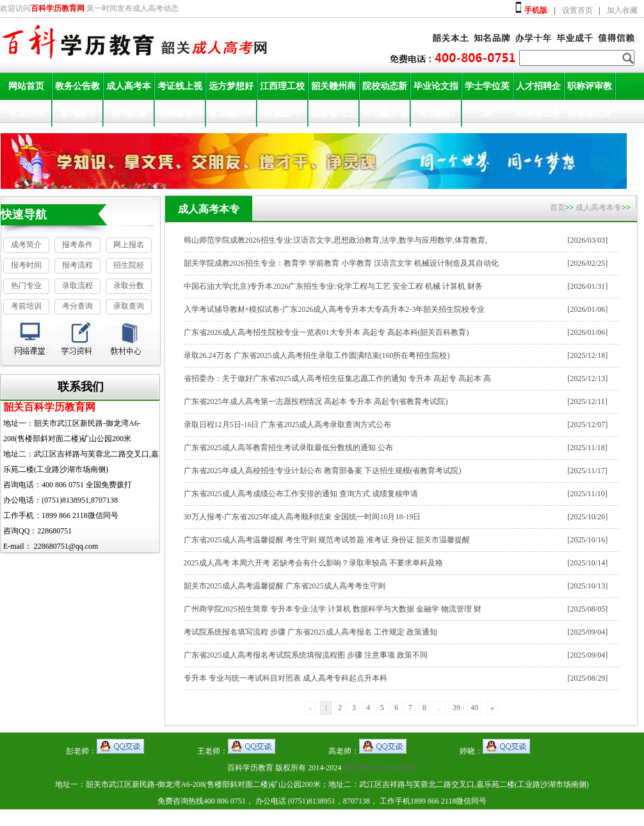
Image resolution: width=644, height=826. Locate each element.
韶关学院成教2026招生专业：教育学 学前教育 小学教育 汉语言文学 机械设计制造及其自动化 (341, 263)
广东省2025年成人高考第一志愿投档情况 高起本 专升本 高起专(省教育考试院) (316, 401)
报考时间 (26, 265)
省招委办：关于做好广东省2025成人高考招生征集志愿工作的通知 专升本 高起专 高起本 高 (337, 378)
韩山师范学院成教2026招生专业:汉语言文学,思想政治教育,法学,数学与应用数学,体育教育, (335, 240)
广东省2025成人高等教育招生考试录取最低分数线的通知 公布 (288, 448)
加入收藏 (622, 10)
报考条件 (77, 245)
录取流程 (77, 286)
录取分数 (129, 286)
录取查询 (129, 306)
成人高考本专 (599, 207)
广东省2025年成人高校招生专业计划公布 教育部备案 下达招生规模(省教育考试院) (323, 471)
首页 (558, 207)
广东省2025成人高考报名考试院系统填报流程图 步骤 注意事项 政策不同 (306, 655)
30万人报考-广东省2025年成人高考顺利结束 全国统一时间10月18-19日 (302, 517)
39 (456, 708)
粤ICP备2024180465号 (380, 768)
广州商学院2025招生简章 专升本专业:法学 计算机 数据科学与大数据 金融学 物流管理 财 (333, 609)
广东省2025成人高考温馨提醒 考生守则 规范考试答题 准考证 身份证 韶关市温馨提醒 (327, 540)
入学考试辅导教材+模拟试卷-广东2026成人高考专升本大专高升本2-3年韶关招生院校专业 (334, 309)
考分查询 (77, 306)
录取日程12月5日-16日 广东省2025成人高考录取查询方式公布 (288, 425)
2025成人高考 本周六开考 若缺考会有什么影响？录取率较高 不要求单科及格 (313, 563)
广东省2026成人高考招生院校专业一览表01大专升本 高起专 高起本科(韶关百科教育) (326, 332)
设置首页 (577, 10)
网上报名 (129, 245)
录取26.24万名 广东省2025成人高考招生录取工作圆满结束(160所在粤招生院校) (317, 355)
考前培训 (26, 306)
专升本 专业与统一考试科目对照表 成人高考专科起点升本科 (286, 678)
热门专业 (26, 286)
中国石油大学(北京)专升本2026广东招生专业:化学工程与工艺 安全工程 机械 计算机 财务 (333, 286)
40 (474, 708)
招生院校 (129, 265)
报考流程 (77, 265)
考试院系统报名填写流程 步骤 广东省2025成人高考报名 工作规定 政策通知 (310, 632)
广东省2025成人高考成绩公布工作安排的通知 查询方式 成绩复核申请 (301, 494)
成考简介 (26, 245)
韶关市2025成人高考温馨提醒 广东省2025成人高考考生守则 (285, 586)
